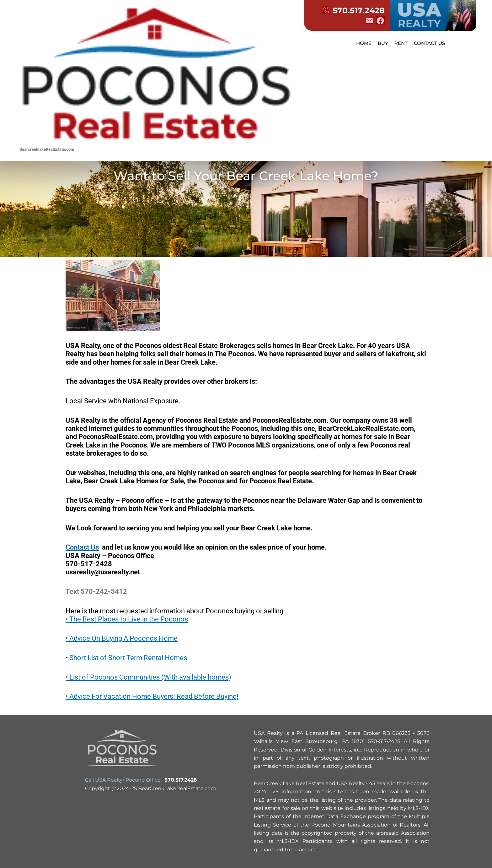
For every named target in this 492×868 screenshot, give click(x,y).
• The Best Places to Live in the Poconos (127, 619)
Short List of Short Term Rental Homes (128, 658)
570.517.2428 (354, 10)
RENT (401, 43)
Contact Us (82, 547)
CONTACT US (429, 43)
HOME (364, 43)
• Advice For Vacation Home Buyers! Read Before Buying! (152, 696)
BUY (383, 43)
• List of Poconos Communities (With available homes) (148, 677)
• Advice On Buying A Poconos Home (122, 638)
